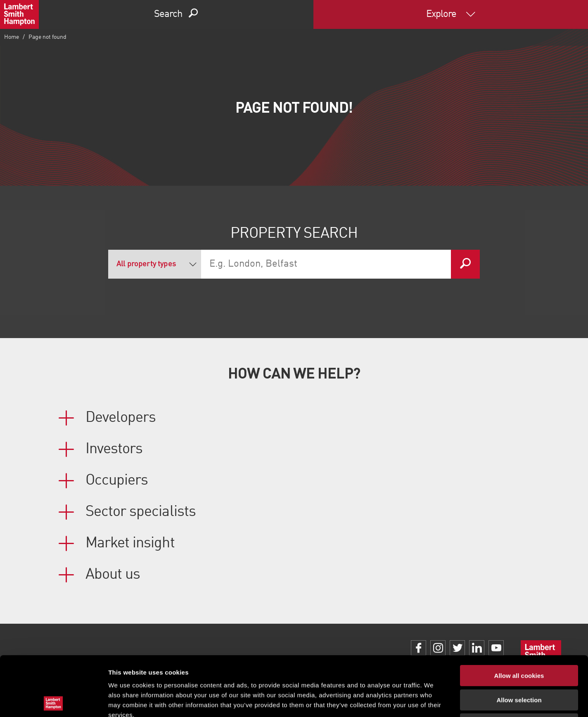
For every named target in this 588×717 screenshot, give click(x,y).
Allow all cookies (519, 616)
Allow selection (519, 640)
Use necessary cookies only (519, 664)
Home (12, 37)
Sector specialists (141, 512)
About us (113, 575)
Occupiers (117, 480)
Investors (114, 449)
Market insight (130, 543)
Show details (433, 701)
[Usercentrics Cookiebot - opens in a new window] (53, 701)
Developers (121, 418)
